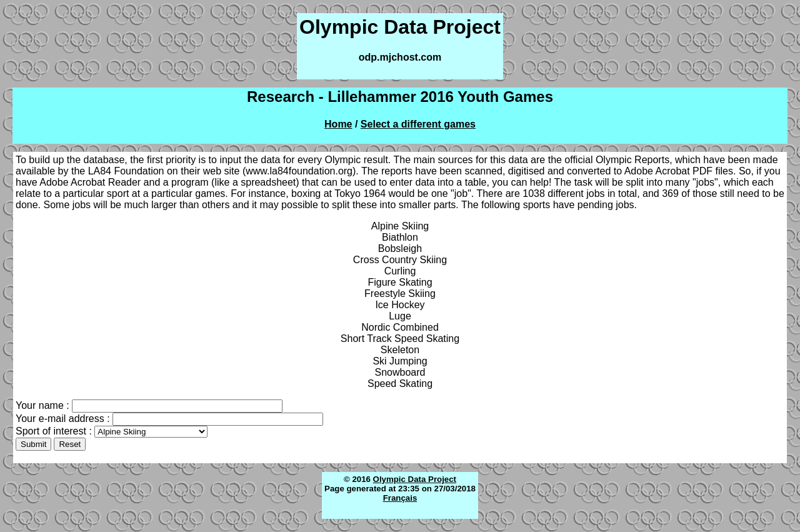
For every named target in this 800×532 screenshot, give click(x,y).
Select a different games (418, 124)
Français (400, 498)
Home (338, 124)
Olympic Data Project (415, 479)
